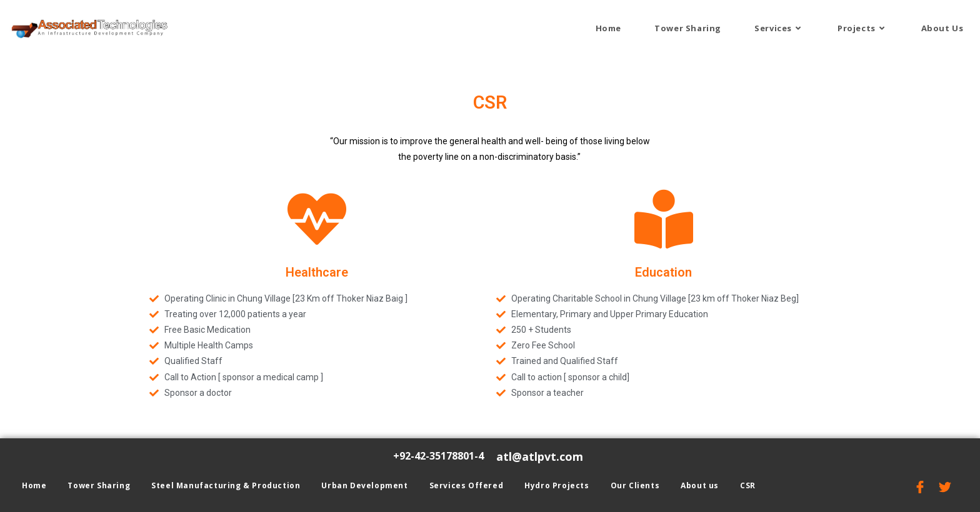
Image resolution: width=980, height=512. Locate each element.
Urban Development (364, 485)
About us (700, 485)
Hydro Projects (557, 485)
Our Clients (635, 485)
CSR (748, 485)
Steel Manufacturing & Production (226, 485)
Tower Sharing (99, 485)
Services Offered (467, 485)
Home (34, 485)
